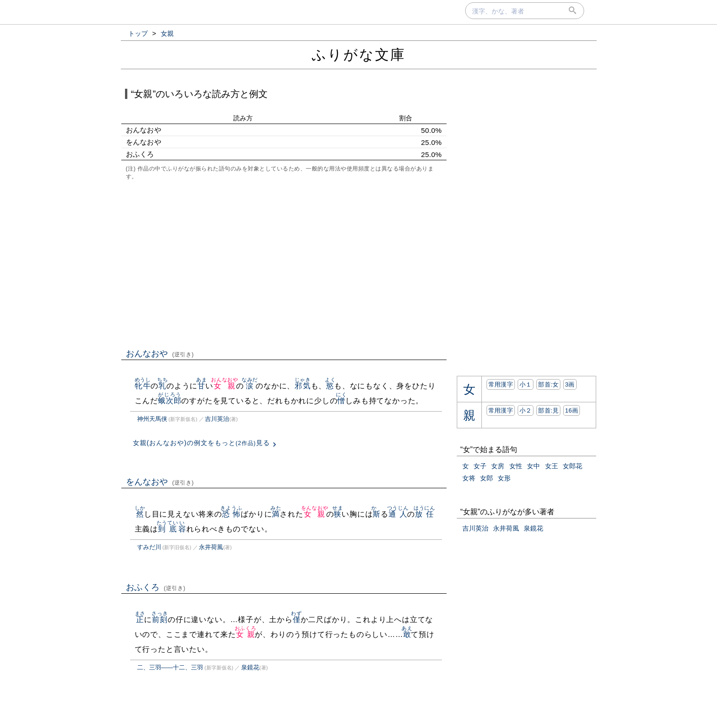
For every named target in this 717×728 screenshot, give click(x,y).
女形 (504, 478)
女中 (533, 466)
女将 (469, 478)
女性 (516, 466)
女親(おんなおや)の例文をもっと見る (201, 443)
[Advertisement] (284, 263)
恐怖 (231, 514)
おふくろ (156, 587)
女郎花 (572, 466)
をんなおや (160, 482)
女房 (498, 466)
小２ (526, 410)
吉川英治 (217, 419)
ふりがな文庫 (359, 55)
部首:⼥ (548, 384)
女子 (480, 466)
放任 (424, 514)
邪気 (303, 386)
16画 (572, 410)
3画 (570, 384)
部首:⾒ (548, 410)
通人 (398, 514)
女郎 (487, 478)
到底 (168, 529)
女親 (225, 386)
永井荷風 (211, 547)
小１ (526, 384)
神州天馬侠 (152, 419)
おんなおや (160, 354)
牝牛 (143, 386)
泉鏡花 (250, 667)
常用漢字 (501, 384)
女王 (552, 466)
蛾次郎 (170, 401)
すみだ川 (149, 547)
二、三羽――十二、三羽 (170, 667)
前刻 (160, 620)
